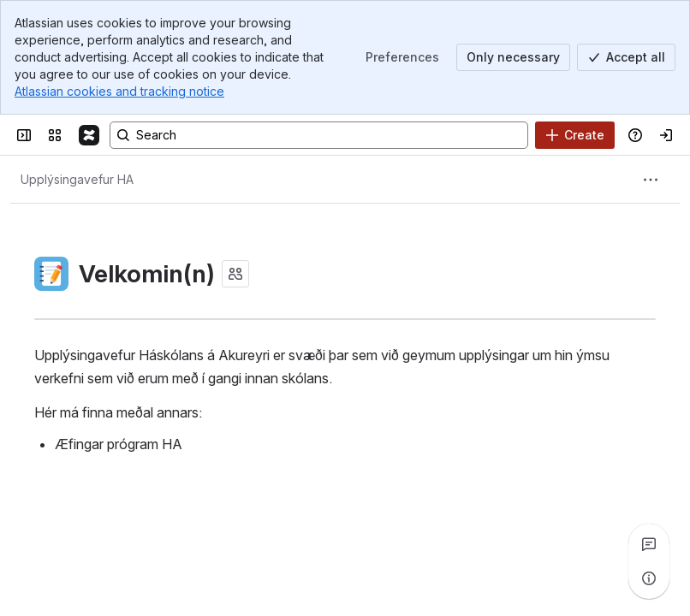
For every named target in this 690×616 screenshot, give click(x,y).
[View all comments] (649, 544)
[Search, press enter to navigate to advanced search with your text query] (319, 135)
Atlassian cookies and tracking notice (119, 91)
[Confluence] (89, 135)
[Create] (575, 135)
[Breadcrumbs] (77, 180)
